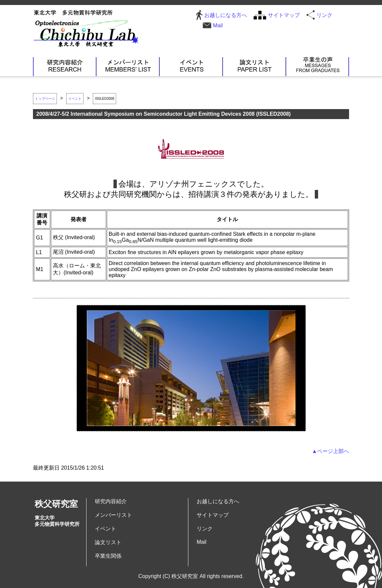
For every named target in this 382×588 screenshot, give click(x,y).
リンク (324, 15)
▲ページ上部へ (330, 451)
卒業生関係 (317, 66)
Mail (218, 25)
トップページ (45, 99)
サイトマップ (284, 15)
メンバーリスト (128, 66)
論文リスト (254, 66)
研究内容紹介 (65, 66)
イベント (191, 66)
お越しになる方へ (226, 15)
